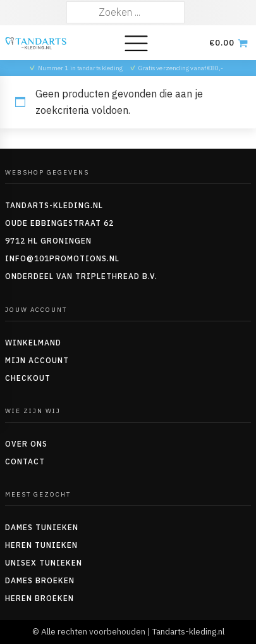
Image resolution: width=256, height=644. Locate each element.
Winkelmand (33, 343)
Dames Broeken (40, 580)
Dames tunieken (42, 527)
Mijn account (37, 360)
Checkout (28, 378)
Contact (25, 461)
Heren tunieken (41, 545)
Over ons (26, 444)
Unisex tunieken (44, 563)
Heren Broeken (40, 598)
